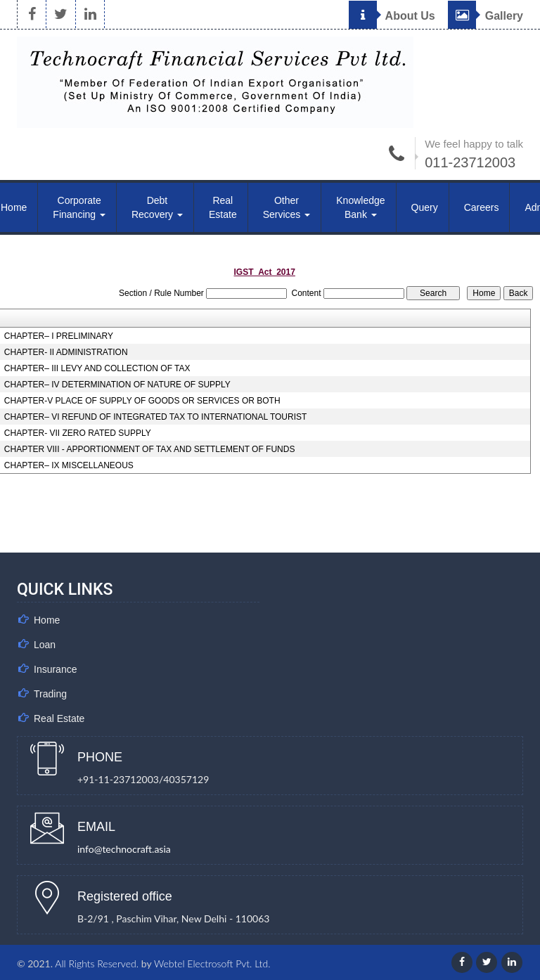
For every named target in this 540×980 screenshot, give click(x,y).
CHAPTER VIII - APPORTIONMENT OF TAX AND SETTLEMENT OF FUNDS (150, 449)
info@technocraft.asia (124, 849)
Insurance (55, 669)
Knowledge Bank (360, 207)
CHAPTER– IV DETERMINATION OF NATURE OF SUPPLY (117, 385)
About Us (392, 16)
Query (425, 207)
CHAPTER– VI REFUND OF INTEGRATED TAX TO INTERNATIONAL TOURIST (156, 417)
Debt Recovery (157, 207)
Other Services (287, 207)
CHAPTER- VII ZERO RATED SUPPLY (78, 433)
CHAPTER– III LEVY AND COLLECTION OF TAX (97, 368)
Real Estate (223, 207)
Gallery (486, 16)
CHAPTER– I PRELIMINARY (59, 336)
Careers (482, 207)
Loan (45, 645)
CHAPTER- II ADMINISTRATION (66, 352)
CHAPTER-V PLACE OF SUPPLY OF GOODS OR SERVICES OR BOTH (142, 401)
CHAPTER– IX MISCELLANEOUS (69, 465)
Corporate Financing (79, 207)
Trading (50, 694)
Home (47, 620)
